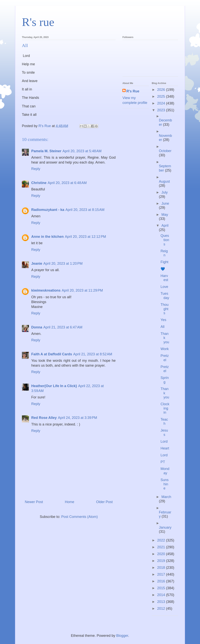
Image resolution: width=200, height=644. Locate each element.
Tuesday (165, 296)
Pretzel (165, 358)
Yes (163, 320)
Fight (164, 262)
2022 (162, 540)
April (165, 226)
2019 (162, 561)
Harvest (164, 278)
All (162, 327)
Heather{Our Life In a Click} (54, 386)
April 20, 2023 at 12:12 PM (85, 237)
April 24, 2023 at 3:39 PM (77, 418)
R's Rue (133, 91)
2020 (162, 554)
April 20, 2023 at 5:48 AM (82, 151)
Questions (165, 240)
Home (70, 502)
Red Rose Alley (44, 418)
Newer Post (34, 502)
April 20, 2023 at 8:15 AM (85, 210)
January (165, 527)
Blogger (122, 636)
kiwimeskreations (46, 290)
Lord (164, 441)
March (166, 497)
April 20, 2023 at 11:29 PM (82, 290)
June (165, 203)
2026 (162, 90)
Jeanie (37, 264)
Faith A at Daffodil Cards (52, 354)
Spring (165, 380)
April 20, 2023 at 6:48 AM (67, 183)
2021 (162, 547)
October (165, 151)
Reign (164, 253)
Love (164, 287)
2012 (162, 609)
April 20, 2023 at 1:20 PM (63, 264)
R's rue (38, 22)
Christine (39, 183)
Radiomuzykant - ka (48, 210)
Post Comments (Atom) (80, 517)
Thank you (165, 338)
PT (163, 462)
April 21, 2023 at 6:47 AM (63, 327)
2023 (162, 110)
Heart (165, 448)
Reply (36, 169)
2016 (162, 581)
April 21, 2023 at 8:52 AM (93, 354)
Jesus (164, 433)
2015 (162, 588)
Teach (164, 422)
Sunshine (165, 484)
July (164, 192)
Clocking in (165, 408)
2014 (162, 595)
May (165, 215)
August (164, 181)
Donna (37, 327)
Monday (165, 471)
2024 (162, 103)
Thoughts (165, 309)
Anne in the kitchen (47, 237)
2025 (162, 96)
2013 (162, 602)
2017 (162, 574)
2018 (162, 568)
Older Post (104, 502)
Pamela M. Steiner (46, 151)
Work (165, 349)
